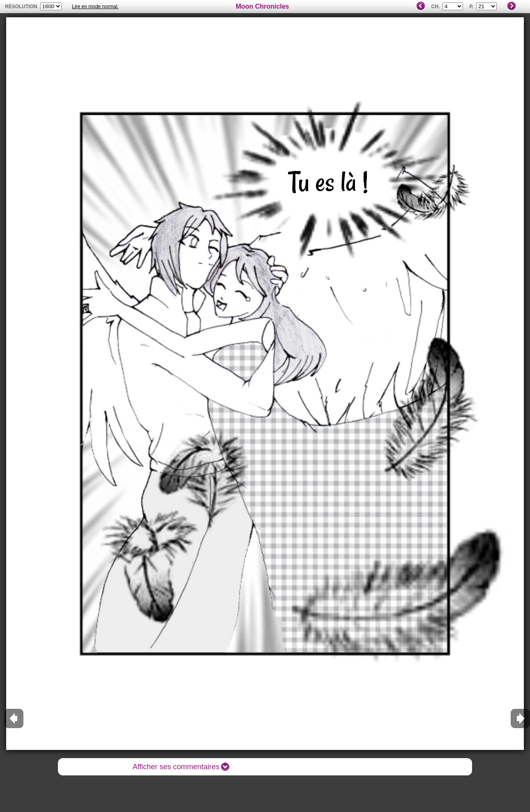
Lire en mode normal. (95, 7)
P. (471, 7)
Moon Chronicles (263, 6)
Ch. (435, 7)
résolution (21, 7)
